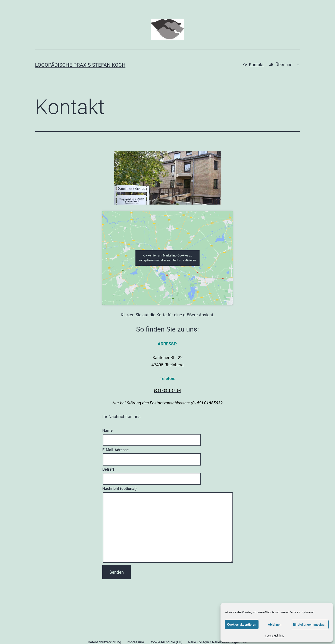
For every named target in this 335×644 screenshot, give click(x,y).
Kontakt (253, 65)
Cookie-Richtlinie (274, 636)
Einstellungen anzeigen (310, 625)
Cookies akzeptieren (242, 625)
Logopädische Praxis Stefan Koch (80, 65)
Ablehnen (275, 625)
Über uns (281, 65)
